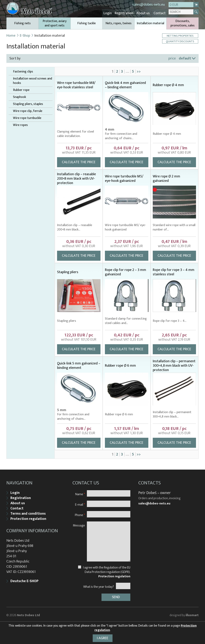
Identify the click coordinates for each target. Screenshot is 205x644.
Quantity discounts (181, 41)
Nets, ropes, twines (119, 23)
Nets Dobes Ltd (28, 613)
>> (139, 71)
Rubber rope (21, 90)
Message (79, 524)
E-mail (80, 503)
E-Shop (25, 35)
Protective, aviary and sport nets (55, 23)
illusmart (192, 613)
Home (11, 35)
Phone (80, 514)
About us (144, 13)
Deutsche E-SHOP (24, 580)
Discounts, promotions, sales (183, 23)
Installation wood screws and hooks (33, 80)
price (172, 58)
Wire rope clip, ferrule (28, 111)
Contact (160, 13)
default (185, 58)
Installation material (150, 24)
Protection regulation (28, 517)
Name (80, 493)
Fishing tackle (86, 23)
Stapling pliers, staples (28, 104)
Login (111, 13)
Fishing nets (22, 23)
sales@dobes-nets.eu (149, 5)
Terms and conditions (28, 512)
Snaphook (20, 97)
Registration (126, 13)
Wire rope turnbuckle (27, 118)
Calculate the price (79, 162)
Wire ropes (20, 125)
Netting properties (181, 35)
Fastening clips (23, 71)
